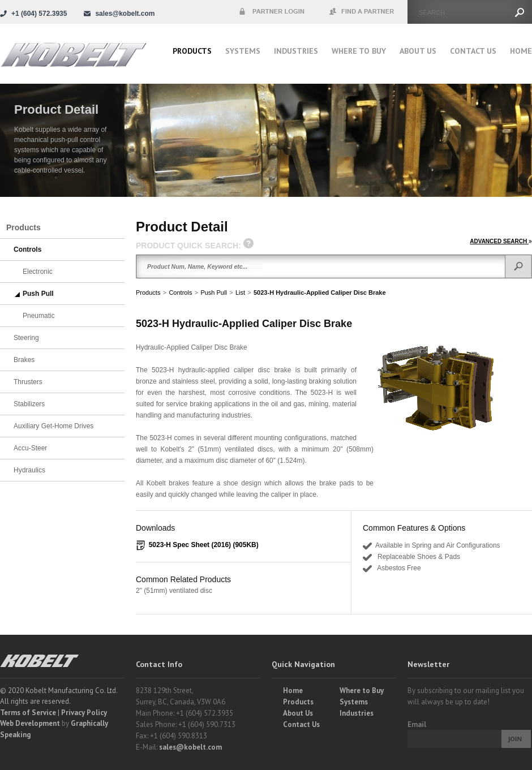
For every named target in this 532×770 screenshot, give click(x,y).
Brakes (24, 360)
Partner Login (272, 12)
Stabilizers (29, 404)
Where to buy (359, 51)
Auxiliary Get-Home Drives (53, 426)
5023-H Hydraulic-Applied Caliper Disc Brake (320, 292)
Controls (180, 292)
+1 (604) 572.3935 (39, 14)
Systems (243, 51)
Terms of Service (28, 713)
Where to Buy (362, 691)
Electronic (38, 272)
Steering (26, 338)
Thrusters (28, 382)
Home (521, 51)
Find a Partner (362, 12)
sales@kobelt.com (190, 747)
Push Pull (213, 292)
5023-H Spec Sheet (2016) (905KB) (204, 545)
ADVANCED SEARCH (501, 241)
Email (417, 724)
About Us (418, 51)
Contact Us (473, 51)
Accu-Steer (30, 448)
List (240, 292)
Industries (296, 51)
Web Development (30, 723)
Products (192, 51)
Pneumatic (39, 316)
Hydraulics (29, 470)
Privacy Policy (84, 713)
